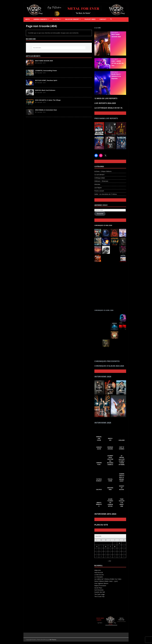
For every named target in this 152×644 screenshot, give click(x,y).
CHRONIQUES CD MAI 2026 (103, 225)
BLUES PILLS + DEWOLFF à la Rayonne (116, 76)
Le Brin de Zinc (99, 575)
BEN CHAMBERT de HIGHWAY (99, 389)
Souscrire (100, 214)
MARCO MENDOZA (99, 504)
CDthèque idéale (100, 178)
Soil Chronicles (99, 590)
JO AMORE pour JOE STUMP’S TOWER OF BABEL (122, 460)
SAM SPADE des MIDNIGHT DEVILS (122, 389)
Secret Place (98, 588)
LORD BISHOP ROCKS (119, 414)
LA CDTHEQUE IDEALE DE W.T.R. (109, 108)
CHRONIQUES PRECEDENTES (107, 361)
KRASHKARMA (110, 489)
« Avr (109, 561)
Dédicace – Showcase (101, 181)
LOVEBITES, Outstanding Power (46, 71)
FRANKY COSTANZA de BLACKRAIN (102, 413)
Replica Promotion (100, 586)
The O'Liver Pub (99, 596)
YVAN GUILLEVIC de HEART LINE (122, 503)
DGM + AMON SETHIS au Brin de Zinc (118, 63)
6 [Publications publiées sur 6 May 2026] (106, 546)
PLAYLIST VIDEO (90, 19)
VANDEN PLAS (99, 464)
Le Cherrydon (99, 577)
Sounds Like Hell (100, 592)
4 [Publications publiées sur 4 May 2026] (97, 546)
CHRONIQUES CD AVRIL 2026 (104, 310)
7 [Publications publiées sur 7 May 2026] (110, 546)
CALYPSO (99, 489)
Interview (97, 184)
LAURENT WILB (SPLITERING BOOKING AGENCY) (110, 460)
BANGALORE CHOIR (99, 438)
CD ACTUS (56, 19)
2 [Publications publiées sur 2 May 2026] (119, 543)
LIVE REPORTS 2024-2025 (105, 103)
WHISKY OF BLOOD (122, 488)
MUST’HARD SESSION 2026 (44, 61)
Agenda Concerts (40, 19)
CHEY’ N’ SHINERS (122, 448)
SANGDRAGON (99, 448)
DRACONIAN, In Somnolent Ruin (46, 110)
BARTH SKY (110, 439)
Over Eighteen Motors (101, 583)
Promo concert (99, 191)
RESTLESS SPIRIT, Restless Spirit (46, 80)
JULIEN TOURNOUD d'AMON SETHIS (110, 503)
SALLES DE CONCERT (72, 19)
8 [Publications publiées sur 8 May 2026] (115, 546)
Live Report (98, 188)
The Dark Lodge (100, 594)
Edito (27, 19)
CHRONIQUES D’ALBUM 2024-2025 (109, 366)
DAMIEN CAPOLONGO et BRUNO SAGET (122, 477)
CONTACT (103, 19)
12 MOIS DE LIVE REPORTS (106, 98)
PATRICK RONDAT (99, 480)
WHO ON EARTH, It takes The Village (48, 100)
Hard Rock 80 (99, 572)
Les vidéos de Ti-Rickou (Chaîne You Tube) (108, 579)
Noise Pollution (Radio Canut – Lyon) (106, 581)
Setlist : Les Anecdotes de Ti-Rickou (106, 194)
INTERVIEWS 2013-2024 (105, 514)
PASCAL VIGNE (110, 480)
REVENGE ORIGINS (110, 448)
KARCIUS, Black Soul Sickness (45, 90)
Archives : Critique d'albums (103, 171)
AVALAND (122, 440)
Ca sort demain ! (100, 175)
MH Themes (53, 640)
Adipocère (98, 570)
